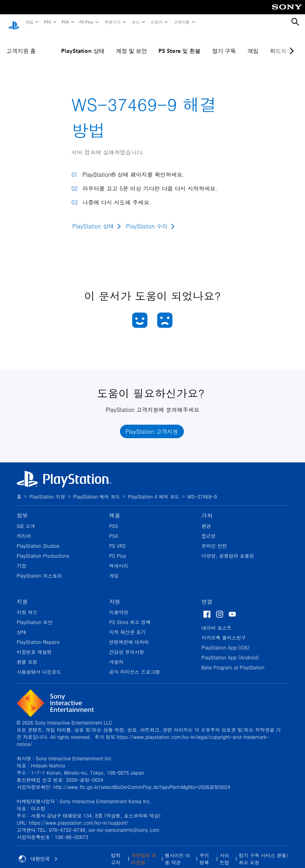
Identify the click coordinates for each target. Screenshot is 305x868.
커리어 (24, 528)
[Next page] (290, 43)
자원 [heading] (115, 594)
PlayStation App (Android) (230, 650)
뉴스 (135, 22)
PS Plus (86, 22)
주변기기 (112, 22)
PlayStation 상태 (83, 43)
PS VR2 (118, 538)
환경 (206, 518)
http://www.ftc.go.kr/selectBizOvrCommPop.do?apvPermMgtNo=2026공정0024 (142, 779)
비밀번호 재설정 (34, 644)
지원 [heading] (22, 594)
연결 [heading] (207, 594)
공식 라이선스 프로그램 (135, 664)
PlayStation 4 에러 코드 (153, 489)
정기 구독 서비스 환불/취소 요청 (263, 851)
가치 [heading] (207, 508)
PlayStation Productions (43, 548)
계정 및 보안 (131, 43)
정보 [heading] (22, 508)
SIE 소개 (26, 518)
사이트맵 (224, 851)
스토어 (156, 22)
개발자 (116, 654)
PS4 (65, 22)
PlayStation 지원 (47, 489)
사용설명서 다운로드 (39, 664)
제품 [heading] (115, 508)
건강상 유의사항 (127, 644)
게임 (29, 22)
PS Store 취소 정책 (130, 614)
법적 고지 (116, 851)
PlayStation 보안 (35, 614)
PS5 (47, 22)
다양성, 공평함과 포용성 (228, 548)
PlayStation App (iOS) (225, 640)
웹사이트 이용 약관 (178, 851)
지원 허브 (27, 604)
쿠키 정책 (204, 851)
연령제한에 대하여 (129, 634)
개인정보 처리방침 (144, 851)
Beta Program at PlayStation (233, 660)
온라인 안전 (214, 538)
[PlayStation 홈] (14, 22)
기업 (21, 558)
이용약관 (119, 604)
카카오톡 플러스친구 (224, 630)
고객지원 (181, 22)
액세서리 (119, 558)
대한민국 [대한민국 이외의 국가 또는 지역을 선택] (38, 851)
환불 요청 (27, 654)
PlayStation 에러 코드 (97, 489)
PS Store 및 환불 (180, 43)
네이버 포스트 (216, 620)
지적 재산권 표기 (127, 624)
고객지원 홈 (21, 43)
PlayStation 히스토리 (39, 568)
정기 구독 (224, 43)
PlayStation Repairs (38, 634)
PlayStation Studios (38, 538)
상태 (21, 624)
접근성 (208, 528)
